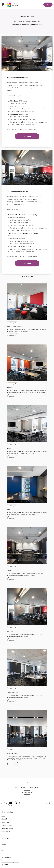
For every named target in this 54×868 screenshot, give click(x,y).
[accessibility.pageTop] (49, 803)
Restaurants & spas (7, 828)
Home (3, 816)
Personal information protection (10, 862)
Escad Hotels (5, 822)
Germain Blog (6, 832)
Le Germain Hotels (7, 825)
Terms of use (5, 860)
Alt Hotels (4, 819)
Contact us (5, 864)
